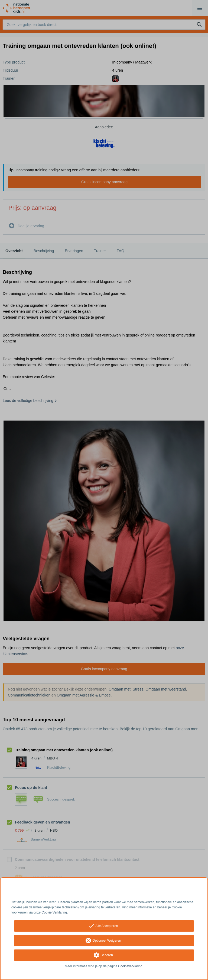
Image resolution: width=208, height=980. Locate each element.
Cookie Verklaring (54, 912)
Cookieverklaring (130, 966)
